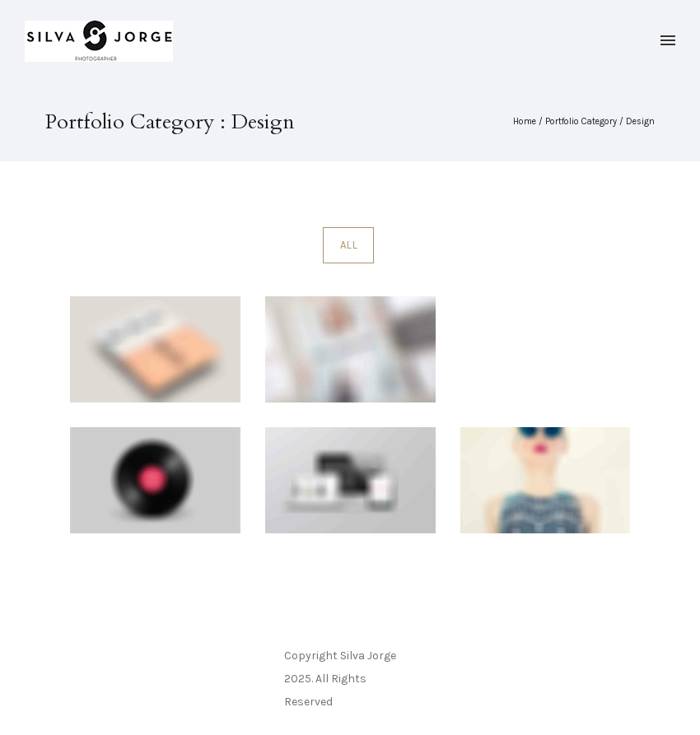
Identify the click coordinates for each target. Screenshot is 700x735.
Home (525, 121)
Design (640, 121)
